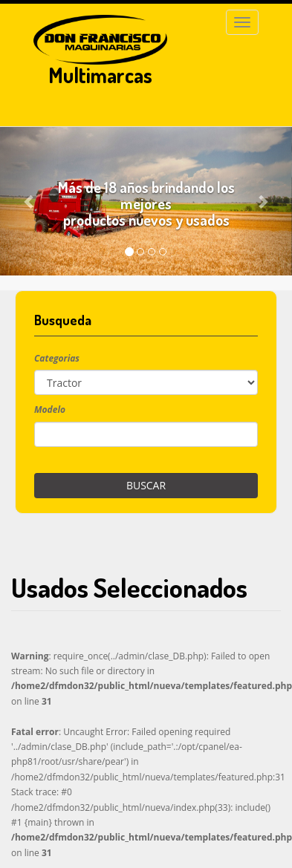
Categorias (57, 358)
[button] (30, 201)
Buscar (146, 485)
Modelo (50, 409)
